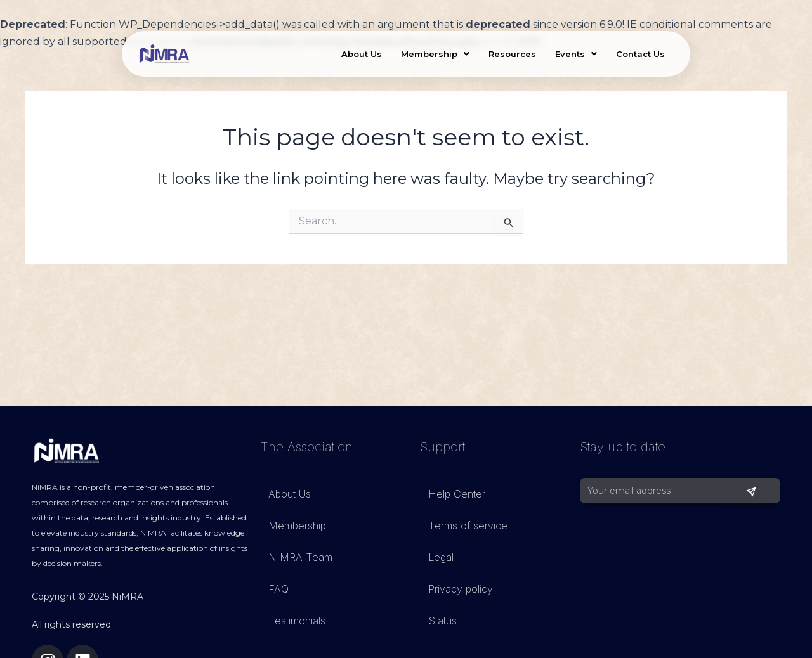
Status (442, 621)
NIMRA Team (300, 557)
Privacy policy (461, 589)
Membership (435, 54)
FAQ (278, 589)
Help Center (457, 494)
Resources (512, 54)
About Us (362, 54)
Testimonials (297, 621)
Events (576, 54)
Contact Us (640, 54)
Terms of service (468, 526)
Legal (441, 557)
